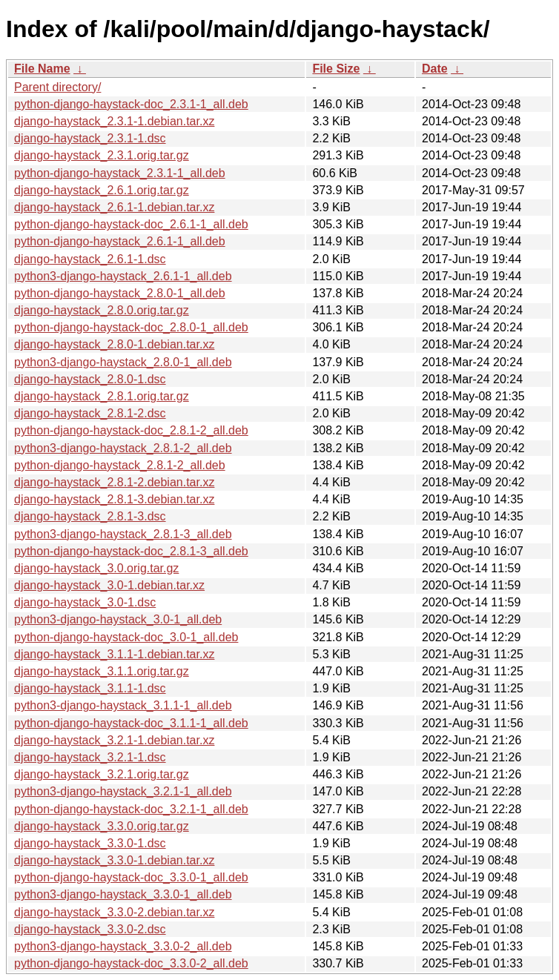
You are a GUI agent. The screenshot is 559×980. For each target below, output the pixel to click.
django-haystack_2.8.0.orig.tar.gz (102, 310)
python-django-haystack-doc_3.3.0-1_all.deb (131, 877)
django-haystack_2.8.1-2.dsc (90, 413)
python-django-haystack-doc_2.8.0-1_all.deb (131, 327)
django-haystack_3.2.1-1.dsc (90, 757)
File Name (42, 69)
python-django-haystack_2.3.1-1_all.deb (120, 173)
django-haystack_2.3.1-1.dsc (90, 138)
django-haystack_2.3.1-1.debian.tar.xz (114, 121)
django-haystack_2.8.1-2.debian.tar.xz (114, 482)
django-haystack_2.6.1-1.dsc (90, 259)
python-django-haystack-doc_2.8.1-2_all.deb (131, 430)
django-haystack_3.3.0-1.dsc (90, 843)
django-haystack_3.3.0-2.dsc (90, 929)
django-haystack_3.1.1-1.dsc (90, 688)
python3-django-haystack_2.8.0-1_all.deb (123, 362)
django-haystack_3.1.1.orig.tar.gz (102, 671)
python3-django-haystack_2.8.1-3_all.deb (123, 534)
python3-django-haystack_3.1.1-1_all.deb (123, 705)
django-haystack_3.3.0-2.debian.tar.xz (114, 912)
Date (435, 69)
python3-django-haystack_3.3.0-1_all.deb (123, 894)
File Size (336, 69)
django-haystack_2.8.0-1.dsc (90, 379)
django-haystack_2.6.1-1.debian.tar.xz (114, 207)
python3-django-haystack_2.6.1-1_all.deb (123, 276)
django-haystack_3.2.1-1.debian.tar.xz (114, 740)
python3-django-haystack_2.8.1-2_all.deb (123, 448)
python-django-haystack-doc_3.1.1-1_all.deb (131, 723)
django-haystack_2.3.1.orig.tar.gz (102, 155)
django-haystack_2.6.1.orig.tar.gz (102, 190)
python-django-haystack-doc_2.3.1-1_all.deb (131, 104)
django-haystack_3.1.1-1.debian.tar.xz (114, 654)
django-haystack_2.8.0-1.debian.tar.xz (114, 344)
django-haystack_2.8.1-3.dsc (90, 516)
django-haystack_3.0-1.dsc (85, 602)
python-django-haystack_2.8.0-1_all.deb (120, 293)
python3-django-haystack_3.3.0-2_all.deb (123, 946)
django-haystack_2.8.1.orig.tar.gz (102, 396)
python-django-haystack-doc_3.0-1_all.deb (126, 637)
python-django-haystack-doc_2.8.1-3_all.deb (131, 551)
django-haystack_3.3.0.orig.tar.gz (102, 826)
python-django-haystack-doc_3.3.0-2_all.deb (131, 963)
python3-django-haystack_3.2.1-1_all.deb (123, 791)
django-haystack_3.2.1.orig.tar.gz (102, 774)
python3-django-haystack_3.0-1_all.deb (118, 619)
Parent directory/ (57, 87)
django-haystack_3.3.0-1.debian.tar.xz (114, 860)
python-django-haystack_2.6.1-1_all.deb (120, 241)
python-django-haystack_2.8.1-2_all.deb (120, 465)
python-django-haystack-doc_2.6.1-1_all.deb (131, 224)
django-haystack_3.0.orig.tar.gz (96, 568)
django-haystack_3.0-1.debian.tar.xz (109, 585)
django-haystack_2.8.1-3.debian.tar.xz (114, 499)
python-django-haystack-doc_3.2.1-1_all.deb (131, 809)
